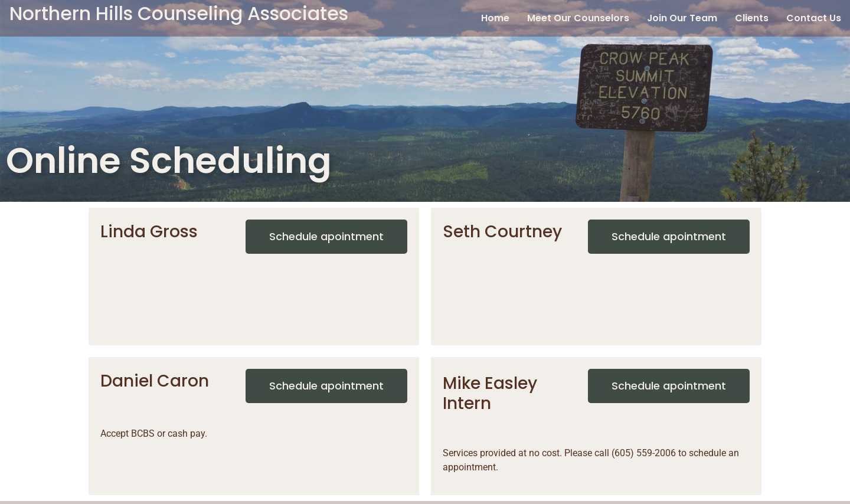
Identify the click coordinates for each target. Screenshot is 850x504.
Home (495, 18)
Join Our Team (682, 18)
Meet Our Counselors (578, 18)
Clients (752, 18)
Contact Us (814, 18)
